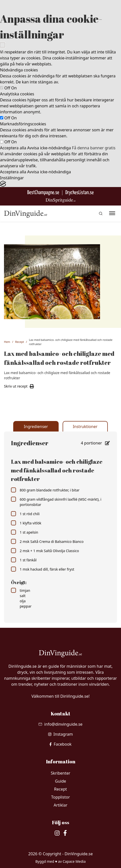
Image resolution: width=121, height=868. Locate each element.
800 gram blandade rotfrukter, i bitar (45, 490)
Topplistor (60, 797)
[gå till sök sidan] (101, 214)
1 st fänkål (24, 560)
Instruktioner (85, 427)
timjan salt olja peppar (21, 598)
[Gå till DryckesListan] (79, 193)
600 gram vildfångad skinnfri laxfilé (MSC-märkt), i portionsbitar (56, 502)
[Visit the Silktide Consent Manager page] (60, 184)
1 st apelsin (25, 532)
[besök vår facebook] (60, 744)
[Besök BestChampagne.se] (43, 193)
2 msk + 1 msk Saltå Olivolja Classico (45, 551)
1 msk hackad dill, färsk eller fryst (43, 569)
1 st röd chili (25, 514)
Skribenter (60, 773)
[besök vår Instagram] (60, 734)
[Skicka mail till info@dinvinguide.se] (60, 724)
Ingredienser (36, 427)
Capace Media (74, 861)
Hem (7, 342)
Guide (60, 781)
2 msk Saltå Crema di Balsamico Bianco (47, 541)
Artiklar (60, 805)
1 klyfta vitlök (26, 523)
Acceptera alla (13, 148)
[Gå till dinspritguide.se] (61, 200)
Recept (20, 342)
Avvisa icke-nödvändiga (49, 148)
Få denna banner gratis (94, 148)
